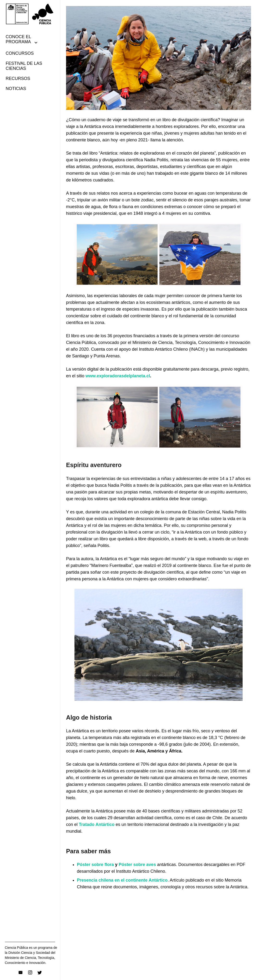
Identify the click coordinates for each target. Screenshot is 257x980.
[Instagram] (30, 973)
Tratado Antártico (97, 824)
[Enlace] (30, 14)
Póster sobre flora (95, 865)
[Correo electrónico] (20, 973)
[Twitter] (40, 973)
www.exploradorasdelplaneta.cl (118, 376)
